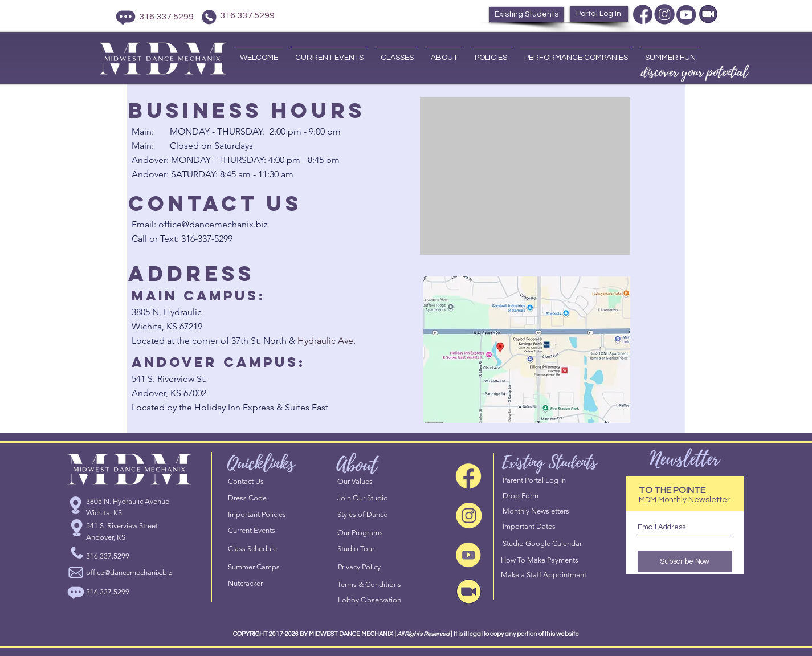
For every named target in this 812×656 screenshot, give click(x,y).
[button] (329, 53)
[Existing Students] (527, 15)
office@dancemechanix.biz (213, 224)
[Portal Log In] (599, 14)
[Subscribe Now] (685, 561)
